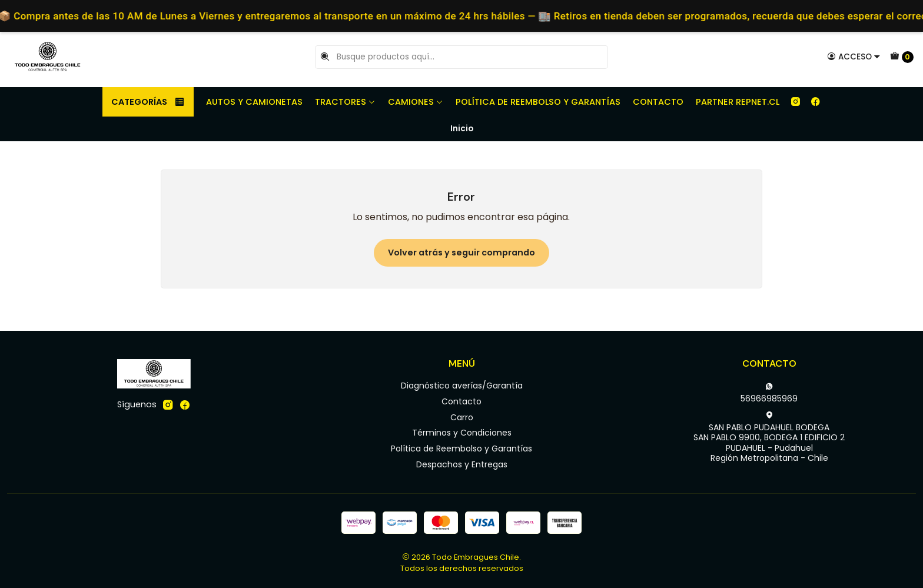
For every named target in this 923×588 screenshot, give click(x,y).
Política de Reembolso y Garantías (538, 102)
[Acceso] (854, 57)
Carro (462, 417)
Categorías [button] (148, 102)
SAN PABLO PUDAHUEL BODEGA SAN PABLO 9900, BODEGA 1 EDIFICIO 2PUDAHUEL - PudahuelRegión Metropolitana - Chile (769, 438)
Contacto (658, 102)
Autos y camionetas (254, 102)
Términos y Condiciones (462, 433)
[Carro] (902, 57)
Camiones (416, 102)
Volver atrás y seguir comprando (462, 253)
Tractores (345, 102)
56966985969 (769, 393)
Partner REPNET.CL (738, 102)
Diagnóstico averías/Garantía (462, 386)
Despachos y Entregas (462, 464)
